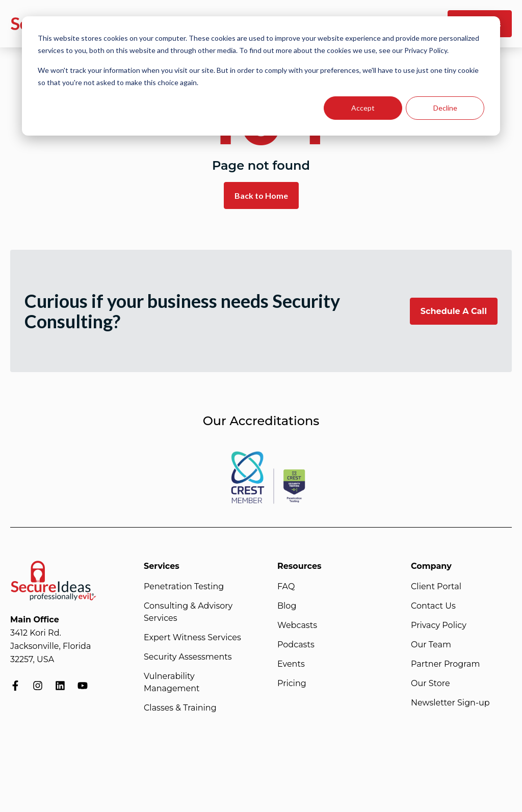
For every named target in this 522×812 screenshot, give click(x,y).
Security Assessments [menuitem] (188, 657)
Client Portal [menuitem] (436, 586)
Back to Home (261, 195)
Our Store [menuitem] (430, 683)
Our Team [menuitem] (431, 645)
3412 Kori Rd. (36, 633)
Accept (363, 108)
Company (431, 566)
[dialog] (261, 76)
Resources (299, 566)
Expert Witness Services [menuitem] (192, 637)
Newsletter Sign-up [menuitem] (450, 703)
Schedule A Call (454, 311)
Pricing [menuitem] (292, 683)
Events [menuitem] (291, 664)
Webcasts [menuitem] (297, 625)
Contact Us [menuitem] (433, 606)
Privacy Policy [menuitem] (439, 625)
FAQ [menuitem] (286, 586)
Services (162, 566)
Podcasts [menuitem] (296, 645)
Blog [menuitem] (287, 606)
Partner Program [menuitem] (445, 664)
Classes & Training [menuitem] (180, 708)
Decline (445, 108)
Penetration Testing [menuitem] (184, 586)
